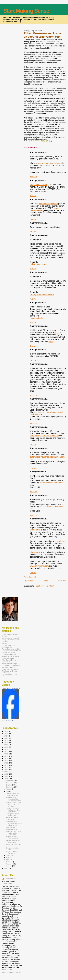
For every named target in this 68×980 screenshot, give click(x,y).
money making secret (48, 204)
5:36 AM (33, 269)
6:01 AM (33, 346)
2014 (6, 758)
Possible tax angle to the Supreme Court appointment (13, 810)
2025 (6, 734)
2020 (6, 745)
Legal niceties (10, 827)
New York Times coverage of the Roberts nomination (13, 799)
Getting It (5, 643)
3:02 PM (33, 231)
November (10, 783)
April (8, 860)
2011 (6, 765)
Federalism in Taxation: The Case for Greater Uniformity (10, 671)
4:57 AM (33, 445)
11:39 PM (34, 492)
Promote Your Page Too (10, 721)
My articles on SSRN (9, 675)
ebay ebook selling (38, 185)
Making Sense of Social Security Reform (10, 657)
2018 (6, 749)
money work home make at (42, 294)
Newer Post (28, 581)
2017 (6, 752)
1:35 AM (33, 322)
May (8, 858)
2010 (6, 767)
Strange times (10, 820)
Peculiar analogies (12, 795)
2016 (6, 754)
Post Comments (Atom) (45, 586)
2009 (6, 770)
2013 (6, 761)
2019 (6, 747)
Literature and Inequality (11, 638)
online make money (39, 264)
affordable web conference (52, 483)
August (9, 789)
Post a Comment (30, 577)
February (10, 864)
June (8, 856)
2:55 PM (33, 573)
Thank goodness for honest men (12, 815)
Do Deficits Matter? (9, 654)
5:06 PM (33, 219)
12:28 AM (33, 423)
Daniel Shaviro (10, 879)
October (9, 785)
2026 (6, 731)
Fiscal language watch (13, 793)
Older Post (62, 581)
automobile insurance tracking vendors (47, 457)
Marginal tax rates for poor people (13, 841)
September (10, 787)
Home (45, 581)
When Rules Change (9, 664)
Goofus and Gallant (12, 817)
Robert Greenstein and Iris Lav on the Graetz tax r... (13, 833)
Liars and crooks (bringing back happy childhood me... (14, 823)
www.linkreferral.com (39, 566)
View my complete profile (11, 972)
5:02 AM (33, 360)
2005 (6, 779)
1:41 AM (33, 196)
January (9, 866)
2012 (6, 763)
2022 (6, 740)
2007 (6, 774)
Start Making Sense (26, 11)
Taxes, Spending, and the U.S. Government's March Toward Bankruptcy (11, 651)
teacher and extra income (49, 163)
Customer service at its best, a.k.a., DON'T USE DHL (13, 804)
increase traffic (37, 318)
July (8, 791)
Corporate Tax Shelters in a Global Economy (11, 666)
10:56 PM (34, 395)
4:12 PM (33, 299)
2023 (6, 738)
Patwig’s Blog (7, 969)
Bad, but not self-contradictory (11, 853)
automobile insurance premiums (44, 436)
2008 (6, 772)
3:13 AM (33, 468)
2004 (6, 868)
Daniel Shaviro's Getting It (11, 688)
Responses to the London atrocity (12, 837)
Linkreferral (35, 530)
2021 (6, 743)
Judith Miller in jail (11, 829)
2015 (6, 756)
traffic (57, 332)
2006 (6, 776)
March (9, 862)
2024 (6, 736)
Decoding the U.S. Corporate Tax (9, 646)
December (10, 781)
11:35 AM (33, 177)
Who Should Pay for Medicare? (9, 661)
